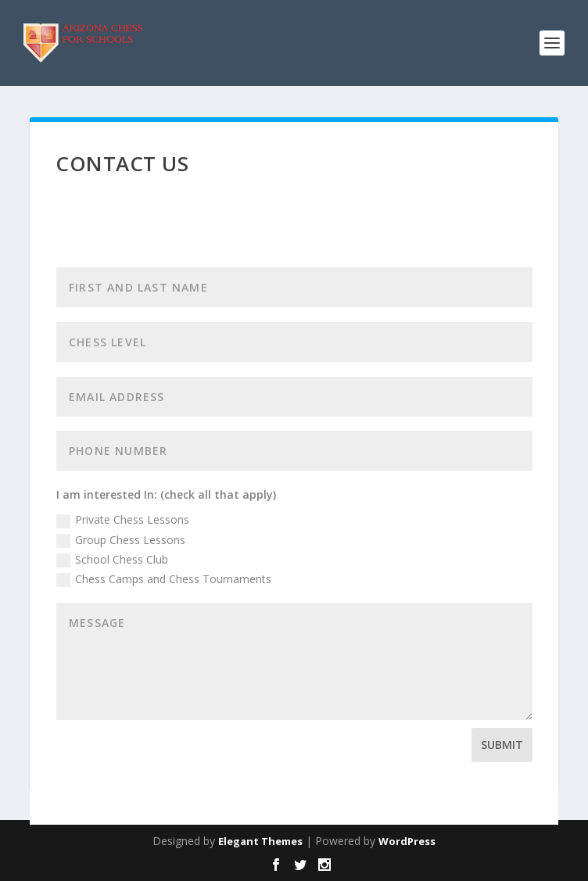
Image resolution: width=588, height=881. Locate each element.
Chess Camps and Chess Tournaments (164, 579)
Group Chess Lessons (121, 540)
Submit (502, 745)
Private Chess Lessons (123, 520)
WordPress (407, 841)
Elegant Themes (260, 841)
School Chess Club (112, 560)
